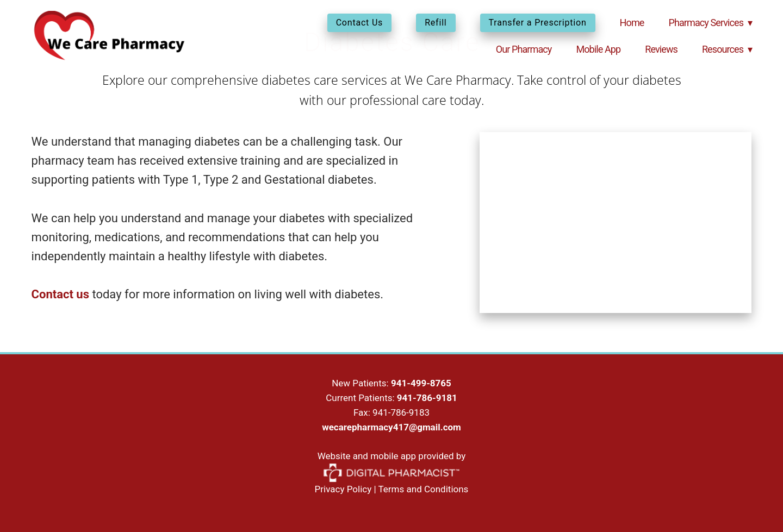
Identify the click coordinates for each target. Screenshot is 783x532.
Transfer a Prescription (538, 23)
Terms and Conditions (424, 489)
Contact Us (360, 23)
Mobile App (598, 49)
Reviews (661, 49)
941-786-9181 (427, 398)
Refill (436, 23)
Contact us (60, 294)
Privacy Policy (343, 489)
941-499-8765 (421, 383)
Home (632, 23)
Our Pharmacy (524, 49)
